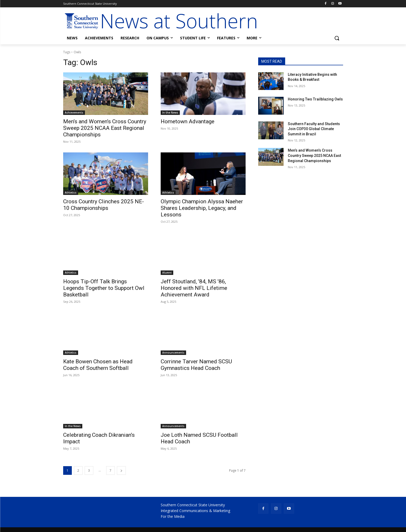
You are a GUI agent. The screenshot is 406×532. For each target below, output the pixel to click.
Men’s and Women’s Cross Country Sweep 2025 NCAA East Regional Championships (105, 128)
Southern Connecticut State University (193, 505)
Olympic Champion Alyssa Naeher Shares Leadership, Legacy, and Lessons (202, 208)
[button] (337, 38)
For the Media (173, 516)
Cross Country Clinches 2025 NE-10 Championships (104, 205)
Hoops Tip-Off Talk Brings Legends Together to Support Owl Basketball (104, 288)
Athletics (71, 193)
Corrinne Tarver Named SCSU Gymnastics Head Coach (196, 365)
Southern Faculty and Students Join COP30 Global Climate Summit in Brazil (314, 129)
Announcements (173, 353)
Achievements (74, 113)
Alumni (167, 273)
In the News (170, 113)
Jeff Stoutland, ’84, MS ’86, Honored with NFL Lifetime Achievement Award (194, 288)
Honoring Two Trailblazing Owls (315, 99)
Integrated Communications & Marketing (195, 511)
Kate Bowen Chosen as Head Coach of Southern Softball (98, 365)
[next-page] (121, 470)
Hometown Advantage (188, 121)
